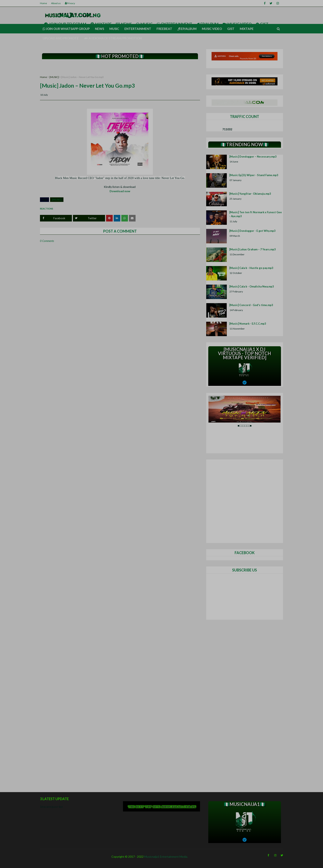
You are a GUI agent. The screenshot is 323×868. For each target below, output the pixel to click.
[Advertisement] (120, 68)
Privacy (70, 3)
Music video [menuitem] (212, 29)
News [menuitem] (99, 29)
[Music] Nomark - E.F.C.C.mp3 (248, 324)
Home (43, 3)
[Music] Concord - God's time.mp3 (251, 305)
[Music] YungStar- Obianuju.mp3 (250, 194)
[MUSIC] (54, 77)
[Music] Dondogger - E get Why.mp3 (252, 231)
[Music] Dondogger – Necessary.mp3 (253, 157)
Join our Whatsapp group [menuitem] (66, 29)
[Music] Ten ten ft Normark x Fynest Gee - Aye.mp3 (256, 214)
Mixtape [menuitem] (247, 29)
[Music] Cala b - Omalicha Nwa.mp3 (252, 286)
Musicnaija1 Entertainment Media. (166, 857)
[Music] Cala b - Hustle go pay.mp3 (251, 268)
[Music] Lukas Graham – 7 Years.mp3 (253, 249)
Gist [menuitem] (231, 29)
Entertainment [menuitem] (138, 29)
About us (56, 3)
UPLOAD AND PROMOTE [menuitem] (61, 38)
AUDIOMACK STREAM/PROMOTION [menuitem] (113, 38)
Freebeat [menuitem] (164, 29)
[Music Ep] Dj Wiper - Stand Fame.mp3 (254, 175)
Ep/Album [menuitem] (187, 29)
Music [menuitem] (114, 29)
